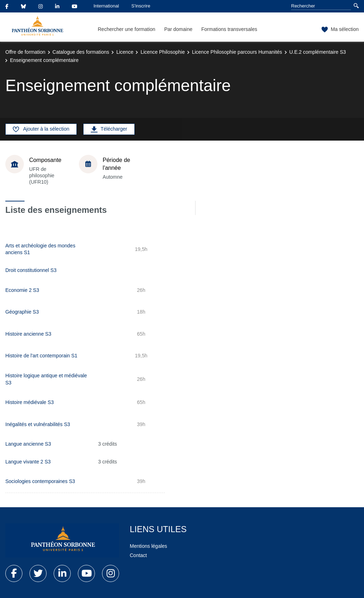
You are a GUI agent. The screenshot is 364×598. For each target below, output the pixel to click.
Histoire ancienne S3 (28, 334)
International (106, 6)
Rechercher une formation (127, 29)
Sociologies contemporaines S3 (40, 481)
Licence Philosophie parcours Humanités (237, 52)
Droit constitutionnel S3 (31, 270)
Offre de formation (25, 52)
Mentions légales (148, 546)
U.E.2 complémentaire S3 (318, 52)
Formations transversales (229, 29)
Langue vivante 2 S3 (28, 462)
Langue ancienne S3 (28, 444)
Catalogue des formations (81, 52)
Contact (138, 555)
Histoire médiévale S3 (30, 402)
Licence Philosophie (163, 52)
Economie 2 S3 (22, 290)
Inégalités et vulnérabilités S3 (38, 424)
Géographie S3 (22, 312)
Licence (125, 52)
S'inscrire (141, 6)
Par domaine (178, 29)
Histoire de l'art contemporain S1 (41, 356)
